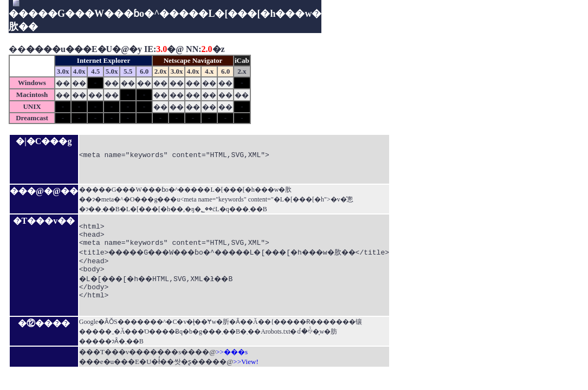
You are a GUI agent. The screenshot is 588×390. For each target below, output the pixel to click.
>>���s (232, 359)
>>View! (245, 369)
